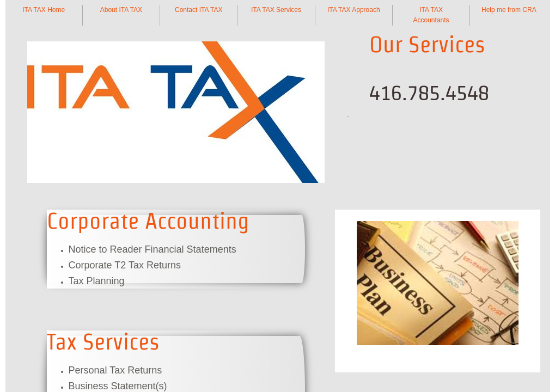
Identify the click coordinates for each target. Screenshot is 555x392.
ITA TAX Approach (354, 10)
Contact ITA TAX (199, 10)
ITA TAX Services (276, 10)
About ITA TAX (121, 10)
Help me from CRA (509, 10)
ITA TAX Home (44, 10)
